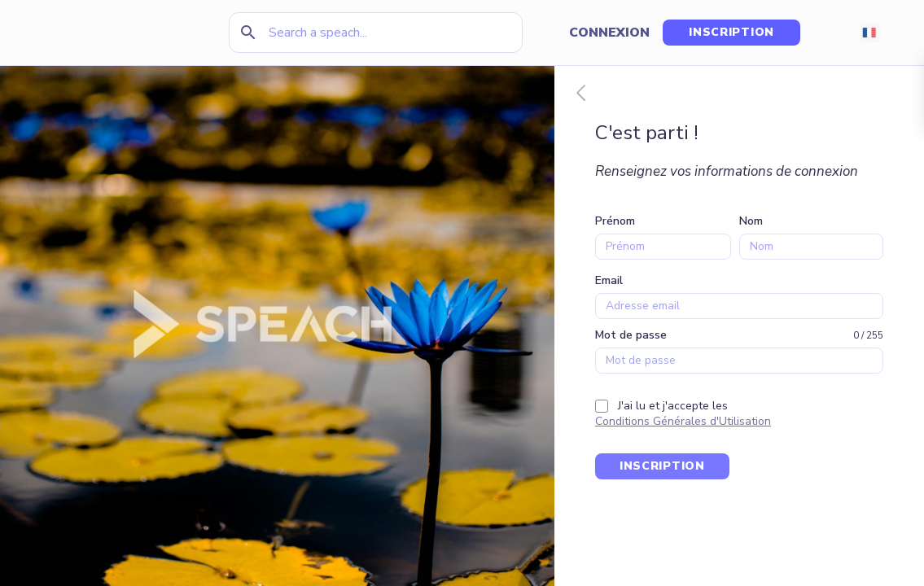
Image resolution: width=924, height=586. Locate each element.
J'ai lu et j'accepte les (673, 406)
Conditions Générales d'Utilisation (683, 421)
